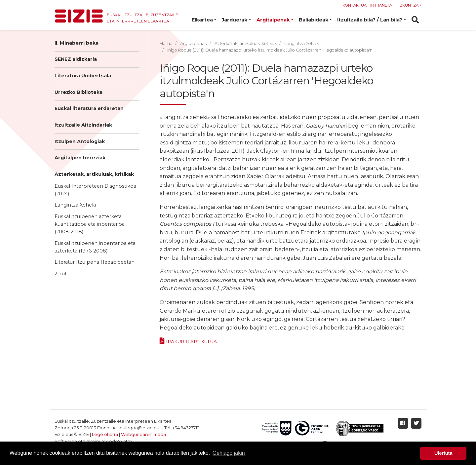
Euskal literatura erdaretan (89, 108)
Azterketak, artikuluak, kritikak (94, 174)
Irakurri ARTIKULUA (191, 341)
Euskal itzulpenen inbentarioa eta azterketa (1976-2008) (95, 247)
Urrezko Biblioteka (79, 92)
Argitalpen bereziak (80, 158)
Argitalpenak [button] (273, 20)
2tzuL (61, 274)
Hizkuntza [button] (407, 5)
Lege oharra (105, 434)
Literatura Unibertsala (83, 76)
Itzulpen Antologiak (80, 141)
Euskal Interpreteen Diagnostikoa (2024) (95, 190)
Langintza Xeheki (75, 205)
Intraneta (381, 5)
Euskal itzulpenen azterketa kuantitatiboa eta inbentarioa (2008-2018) (90, 224)
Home (166, 43)
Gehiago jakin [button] (229, 453)
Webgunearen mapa (143, 434)
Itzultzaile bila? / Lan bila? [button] (370, 20)
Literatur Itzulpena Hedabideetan (95, 262)
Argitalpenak (194, 43)
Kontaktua (355, 5)
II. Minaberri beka (77, 43)
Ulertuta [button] (443, 453)
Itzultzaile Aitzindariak (83, 125)
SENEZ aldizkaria (76, 59)
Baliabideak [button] (314, 20)
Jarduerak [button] (235, 20)
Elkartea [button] (202, 20)
